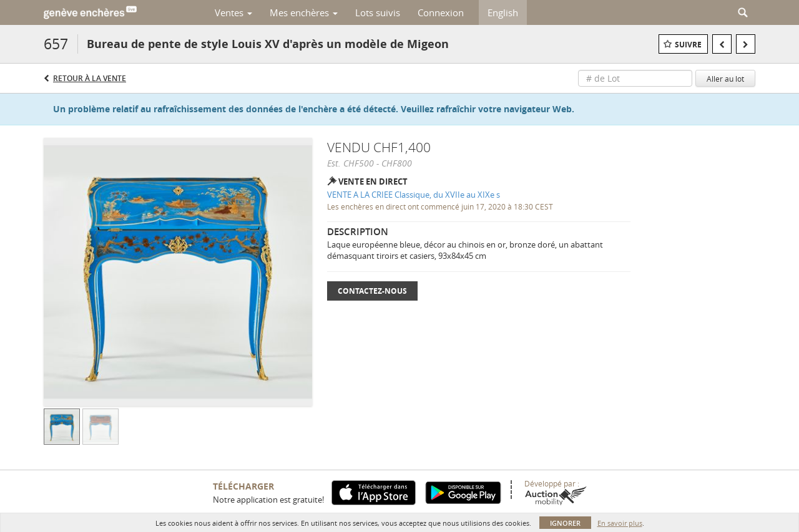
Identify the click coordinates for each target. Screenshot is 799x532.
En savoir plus (620, 523)
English (503, 12)
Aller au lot (725, 79)
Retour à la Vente (90, 78)
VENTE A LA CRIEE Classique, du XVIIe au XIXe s (414, 195)
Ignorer (565, 523)
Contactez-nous (372, 291)
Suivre (688, 45)
